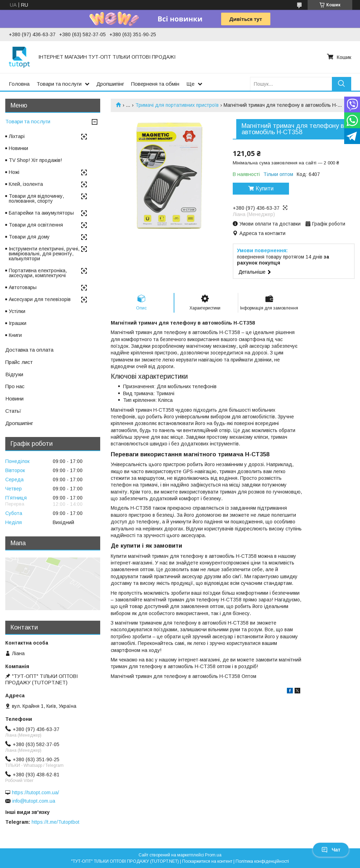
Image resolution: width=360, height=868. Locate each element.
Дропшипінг (110, 84)
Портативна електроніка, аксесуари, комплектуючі (38, 273)
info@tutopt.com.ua (34, 801)
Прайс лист (19, 362)
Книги (15, 335)
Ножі (14, 172)
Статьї (13, 411)
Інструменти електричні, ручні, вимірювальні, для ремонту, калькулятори (44, 254)
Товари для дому (29, 237)
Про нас (15, 386)
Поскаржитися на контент (207, 861)
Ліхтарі (17, 136)
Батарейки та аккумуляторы (41, 213)
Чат (331, 850)
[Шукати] (342, 84)
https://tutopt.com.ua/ (36, 792)
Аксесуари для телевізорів (40, 299)
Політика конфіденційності (262, 861)
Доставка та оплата (29, 350)
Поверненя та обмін (155, 84)
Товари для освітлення (36, 225)
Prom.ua (213, 855)
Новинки (18, 148)
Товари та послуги (59, 84)
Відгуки (14, 374)
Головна (19, 84)
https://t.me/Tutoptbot (56, 822)
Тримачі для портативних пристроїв (177, 105)
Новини (14, 399)
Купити (265, 188)
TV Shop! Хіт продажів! (35, 160)
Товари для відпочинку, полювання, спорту (36, 198)
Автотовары (23, 287)
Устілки (17, 311)
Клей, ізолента (26, 184)
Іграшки (18, 323)
